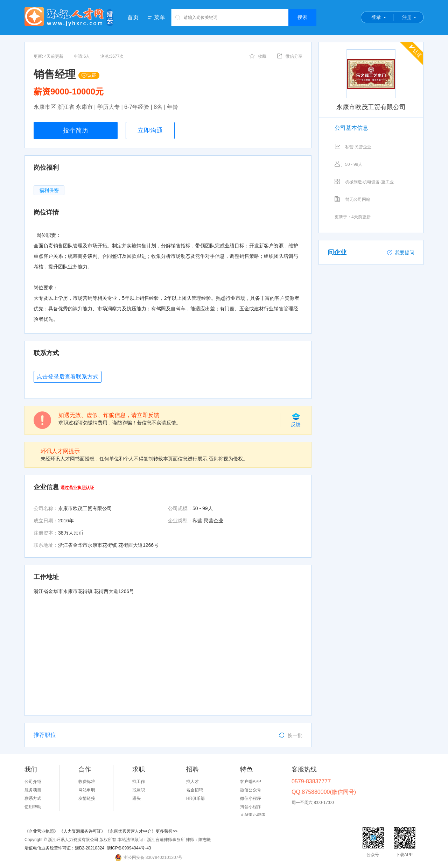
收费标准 (87, 782)
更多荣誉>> (167, 831)
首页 (133, 17)
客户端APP (251, 782)
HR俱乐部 (195, 798)
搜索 (302, 17)
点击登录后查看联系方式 (68, 377)
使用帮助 (33, 807)
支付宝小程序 (253, 815)
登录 (376, 17)
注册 (407, 17)
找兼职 (139, 790)
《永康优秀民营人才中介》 (131, 831)
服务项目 (33, 790)
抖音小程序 (251, 807)
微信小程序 (251, 798)
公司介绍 (33, 782)
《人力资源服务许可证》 (82, 831)
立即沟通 (150, 130)
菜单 (160, 17)
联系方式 (33, 798)
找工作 (139, 782)
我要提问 (401, 253)
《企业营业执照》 (42, 831)
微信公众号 (251, 790)
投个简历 (76, 130)
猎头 (136, 798)
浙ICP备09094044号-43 (129, 848)
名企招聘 (195, 790)
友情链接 (87, 798)
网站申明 (87, 790)
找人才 (192, 782)
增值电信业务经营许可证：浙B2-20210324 (64, 848)
